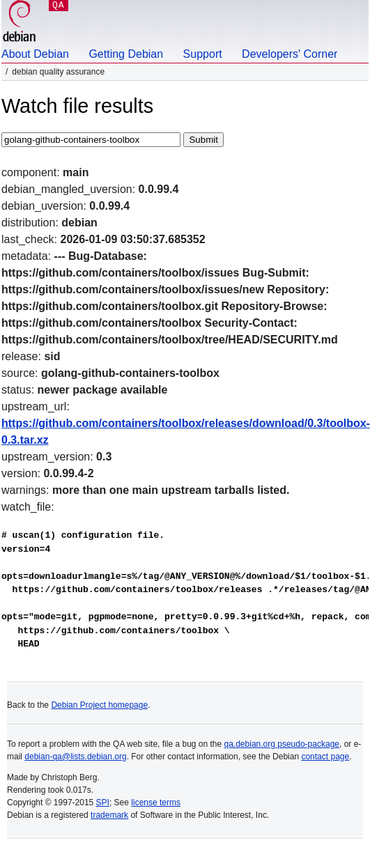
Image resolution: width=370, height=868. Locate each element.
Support (203, 54)
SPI (103, 803)
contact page (325, 757)
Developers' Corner (290, 54)
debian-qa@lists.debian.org (75, 757)
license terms (156, 803)
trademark (109, 815)
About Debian (35, 54)
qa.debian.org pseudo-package (282, 744)
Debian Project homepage (99, 705)
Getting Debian (126, 54)
